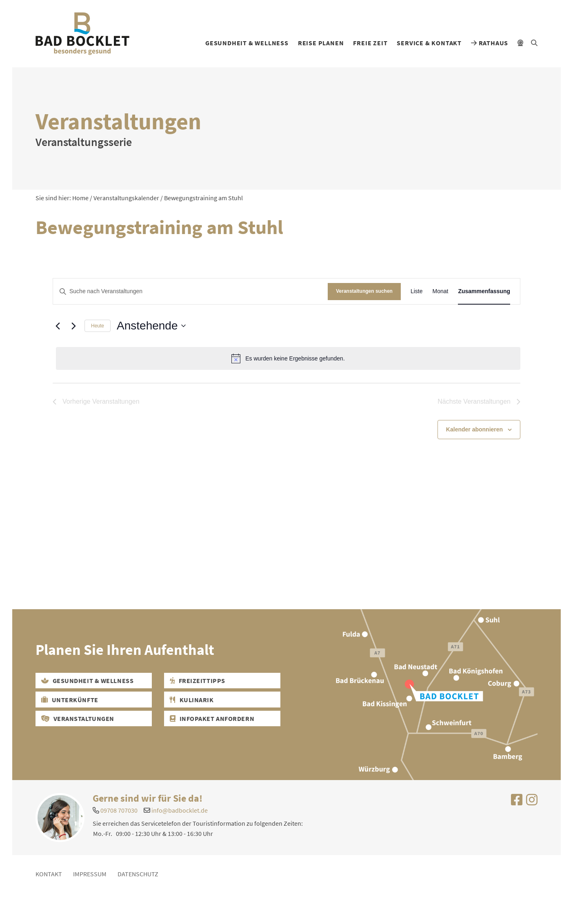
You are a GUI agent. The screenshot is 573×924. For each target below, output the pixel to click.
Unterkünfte (70, 700)
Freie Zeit (370, 43)
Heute (98, 326)
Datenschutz (138, 874)
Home (80, 198)
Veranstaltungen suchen (364, 291)
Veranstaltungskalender (126, 198)
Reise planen (321, 43)
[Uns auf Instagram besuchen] (532, 802)
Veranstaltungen (78, 718)
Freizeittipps (197, 681)
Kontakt (49, 874)
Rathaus (490, 43)
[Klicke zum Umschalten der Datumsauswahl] (151, 326)
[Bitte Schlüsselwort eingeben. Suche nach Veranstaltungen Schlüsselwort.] (190, 291)
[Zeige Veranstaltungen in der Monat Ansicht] (440, 291)
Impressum (90, 874)
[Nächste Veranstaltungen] (73, 326)
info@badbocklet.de (180, 810)
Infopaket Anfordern (212, 718)
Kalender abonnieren (474, 429)
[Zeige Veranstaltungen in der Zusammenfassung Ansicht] (484, 291)
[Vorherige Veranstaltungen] (58, 326)
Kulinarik (192, 700)
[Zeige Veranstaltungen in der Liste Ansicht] (417, 291)
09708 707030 (119, 810)
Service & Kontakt (429, 43)
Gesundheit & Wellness (247, 43)
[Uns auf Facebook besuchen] (517, 802)
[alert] (288, 358)
